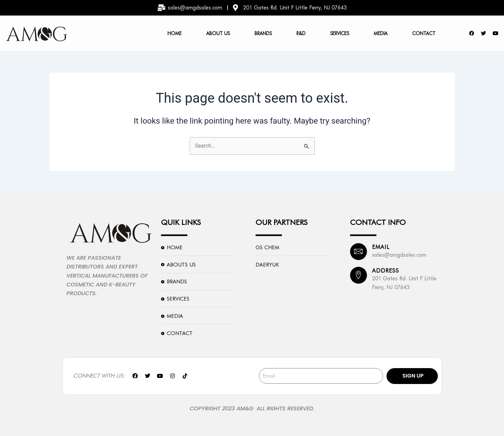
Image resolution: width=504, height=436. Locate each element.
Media (381, 33)
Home (175, 33)
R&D (301, 33)
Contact (424, 33)
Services (340, 33)
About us (218, 33)
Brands (263, 33)
